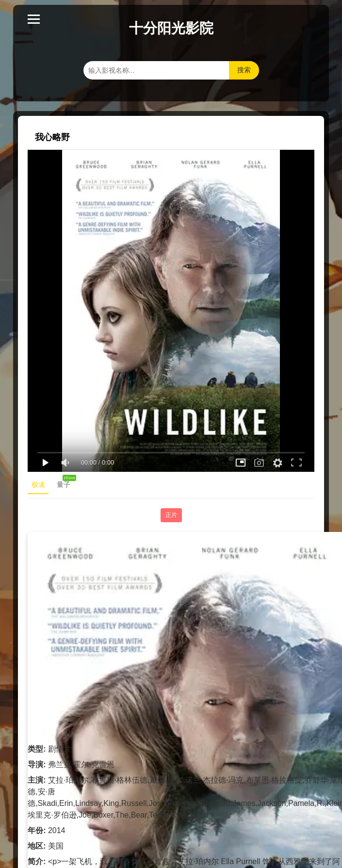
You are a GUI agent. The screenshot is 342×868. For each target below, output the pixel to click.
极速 (38, 484)
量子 (65, 482)
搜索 (244, 70)
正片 (171, 515)
